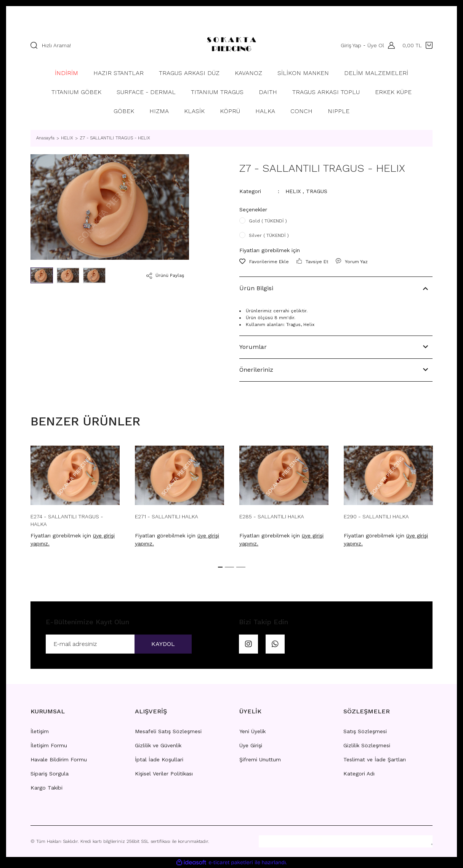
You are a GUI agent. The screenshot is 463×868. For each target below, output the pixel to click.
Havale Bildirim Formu (59, 759)
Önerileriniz (256, 370)
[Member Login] (389, 45)
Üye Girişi (251, 745)
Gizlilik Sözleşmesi (367, 745)
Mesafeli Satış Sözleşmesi (168, 731)
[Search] (110, 45)
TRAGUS (317, 191)
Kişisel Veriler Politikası (164, 774)
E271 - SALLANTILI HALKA (167, 516)
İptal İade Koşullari (159, 759)
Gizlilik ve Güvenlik (158, 745)
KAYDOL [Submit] (163, 644)
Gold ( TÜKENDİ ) (268, 221)
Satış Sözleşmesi (365, 731)
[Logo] (231, 45)
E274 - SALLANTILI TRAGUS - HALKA (67, 520)
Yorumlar (253, 347)
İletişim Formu (49, 745)
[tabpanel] (75, 499)
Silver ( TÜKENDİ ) (269, 235)
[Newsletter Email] (119, 644)
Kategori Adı (359, 774)
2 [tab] (229, 567)
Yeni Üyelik (252, 731)
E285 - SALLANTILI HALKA (272, 516)
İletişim (40, 731)
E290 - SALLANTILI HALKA (376, 516)
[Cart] (417, 45)
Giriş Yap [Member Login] (351, 45)
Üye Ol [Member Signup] (376, 45)
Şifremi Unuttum (260, 759)
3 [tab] (241, 567)
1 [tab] (220, 567)
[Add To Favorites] (264, 262)
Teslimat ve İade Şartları (375, 759)
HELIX (293, 191)
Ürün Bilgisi (256, 288)
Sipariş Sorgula (50, 774)
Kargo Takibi (46, 788)
